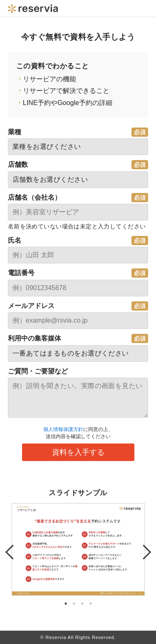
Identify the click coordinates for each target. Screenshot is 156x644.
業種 (15, 132)
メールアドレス (31, 306)
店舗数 (18, 164)
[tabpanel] (78, 549)
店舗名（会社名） (35, 197)
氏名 (15, 240)
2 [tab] (74, 604)
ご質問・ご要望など (38, 371)
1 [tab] (66, 604)
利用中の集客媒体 (35, 338)
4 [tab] (91, 604)
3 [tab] (82, 604)
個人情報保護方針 (63, 429)
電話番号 (21, 273)
